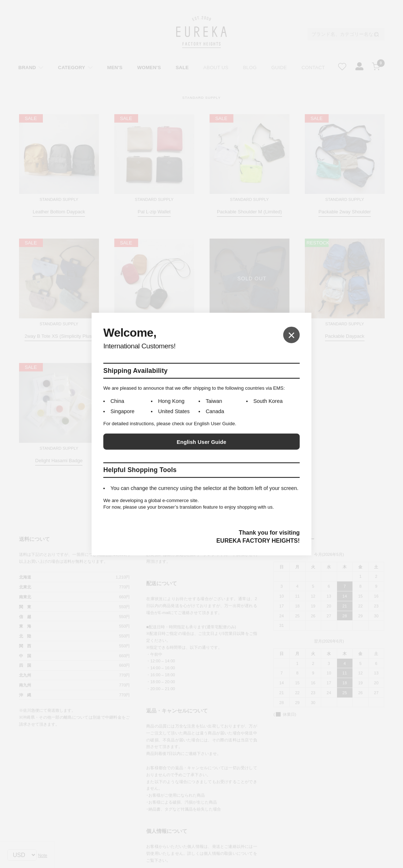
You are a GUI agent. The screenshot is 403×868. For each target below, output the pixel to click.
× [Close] (291, 335)
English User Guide (201, 442)
